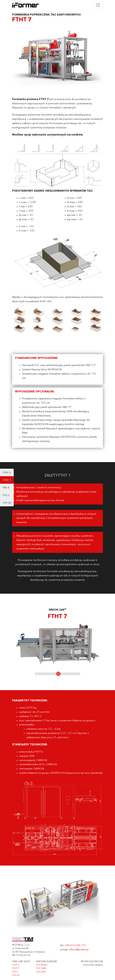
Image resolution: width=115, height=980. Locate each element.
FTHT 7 (7, 480)
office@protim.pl (79, 950)
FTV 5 (6, 495)
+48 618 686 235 (75, 946)
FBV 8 (6, 488)
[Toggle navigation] (98, 5)
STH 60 (7, 503)
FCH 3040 (41, 968)
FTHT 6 (7, 473)
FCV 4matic (42, 965)
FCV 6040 (41, 972)
